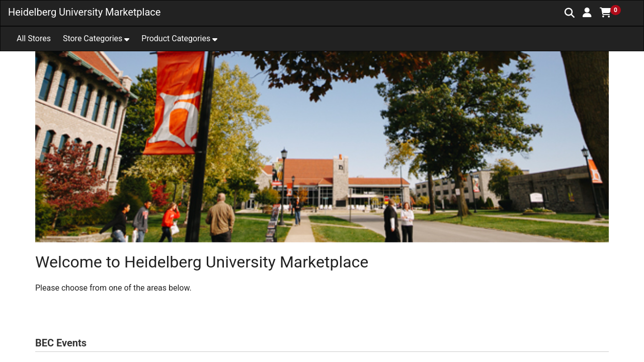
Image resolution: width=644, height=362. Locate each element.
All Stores (34, 38)
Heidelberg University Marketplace (84, 12)
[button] (587, 13)
